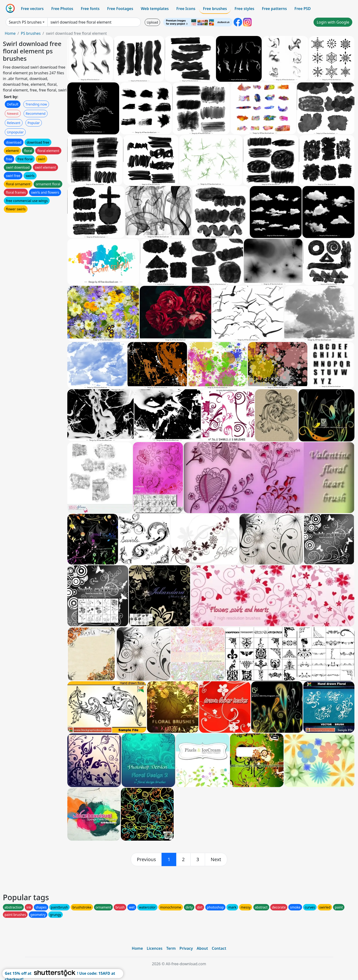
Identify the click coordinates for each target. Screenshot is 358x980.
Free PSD (303, 9)
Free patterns (274, 9)
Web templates (155, 9)
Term (171, 948)
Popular (34, 123)
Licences (155, 948)
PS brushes (31, 33)
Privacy (186, 948)
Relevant (14, 123)
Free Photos (62, 9)
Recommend (36, 114)
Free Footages (120, 9)
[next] (216, 859)
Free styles (244, 9)
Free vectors (32, 9)
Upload (152, 22)
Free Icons (186, 9)
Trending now (36, 104)
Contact (219, 948)
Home (10, 33)
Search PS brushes (25, 22)
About (202, 948)
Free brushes (215, 9)
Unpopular (15, 132)
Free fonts (90, 9)
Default (13, 104)
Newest (13, 114)
